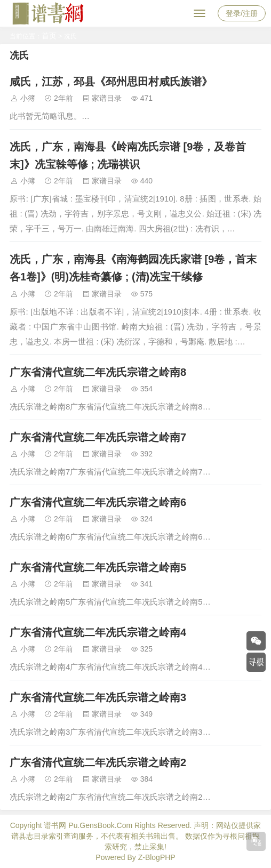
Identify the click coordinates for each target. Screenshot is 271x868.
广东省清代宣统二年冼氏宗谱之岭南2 (98, 762)
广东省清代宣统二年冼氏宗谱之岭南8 (98, 372)
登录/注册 (242, 13)
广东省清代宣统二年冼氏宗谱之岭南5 (98, 567)
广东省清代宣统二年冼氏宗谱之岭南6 (98, 502)
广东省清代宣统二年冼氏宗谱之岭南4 (98, 632)
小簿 (28, 98)
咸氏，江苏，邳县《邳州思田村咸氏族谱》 (111, 82)
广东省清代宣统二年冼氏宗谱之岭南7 (98, 437)
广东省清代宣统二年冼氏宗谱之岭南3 (98, 697)
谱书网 (55, 825)
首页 (49, 36)
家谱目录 (107, 98)
